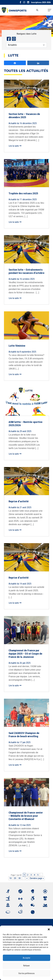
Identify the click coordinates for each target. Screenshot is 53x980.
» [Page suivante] (27, 878)
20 (15, 878)
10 (10, 878)
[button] (49, 929)
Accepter (26, 958)
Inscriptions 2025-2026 (41, 2)
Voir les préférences (26, 973)
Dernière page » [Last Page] (37, 878)
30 (20, 878)
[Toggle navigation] (50, 10)
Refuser (26, 966)
